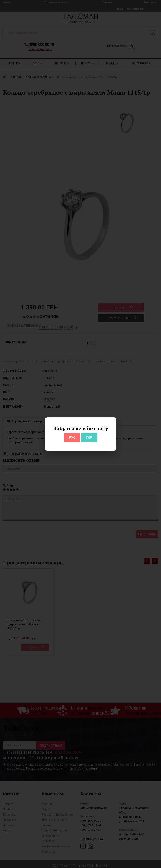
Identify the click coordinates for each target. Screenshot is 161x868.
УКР (89, 437)
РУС (72, 437)
